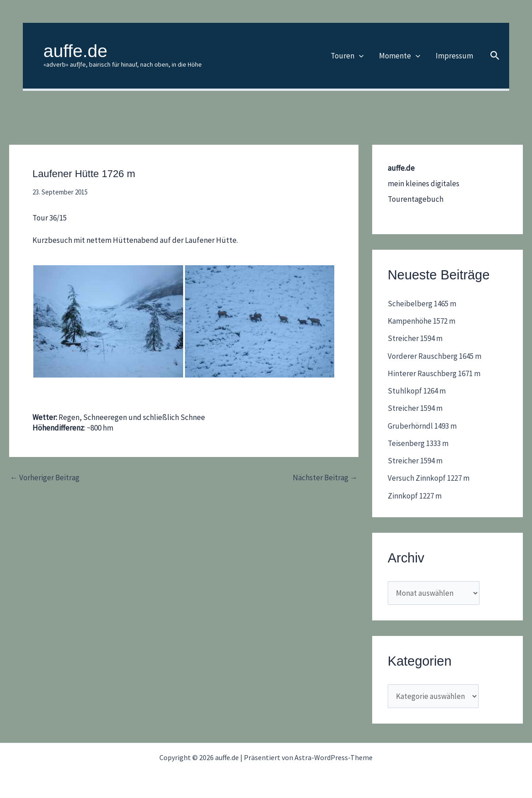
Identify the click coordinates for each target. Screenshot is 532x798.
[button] (495, 56)
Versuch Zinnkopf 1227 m (429, 478)
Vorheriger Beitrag (45, 478)
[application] (359, 56)
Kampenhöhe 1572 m (421, 321)
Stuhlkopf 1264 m (417, 391)
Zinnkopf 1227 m (415, 496)
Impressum (454, 56)
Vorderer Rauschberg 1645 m (435, 356)
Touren (347, 56)
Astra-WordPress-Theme (334, 757)
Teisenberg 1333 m (418, 443)
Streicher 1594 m (415, 338)
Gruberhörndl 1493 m (422, 426)
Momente (400, 56)
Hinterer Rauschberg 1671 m (434, 373)
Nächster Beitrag (325, 478)
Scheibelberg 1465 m (422, 304)
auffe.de (75, 51)
